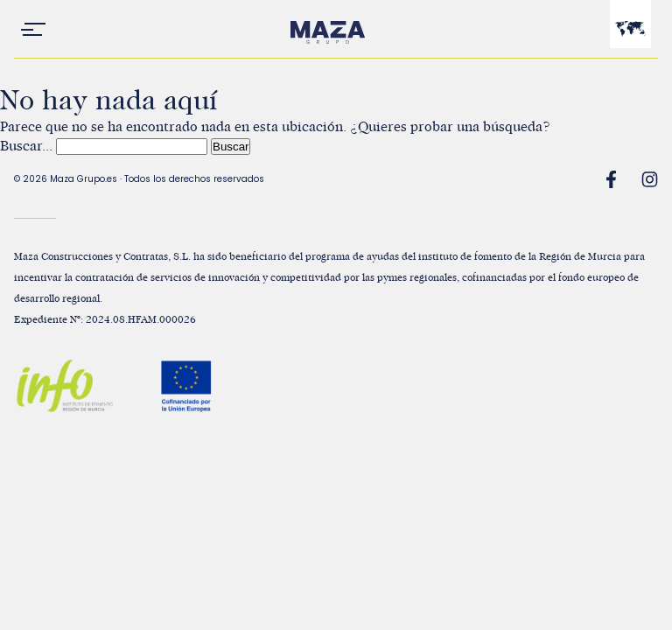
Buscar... (26, 146)
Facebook (611, 179)
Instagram (649, 179)
